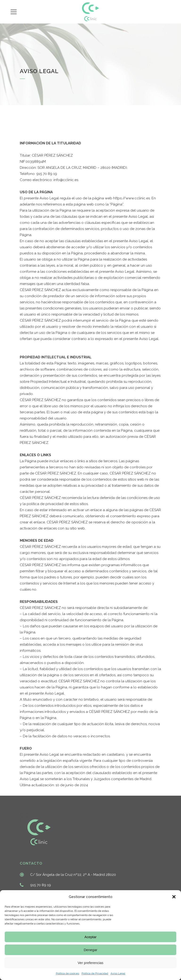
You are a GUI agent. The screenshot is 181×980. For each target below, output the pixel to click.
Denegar (90, 950)
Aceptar (90, 937)
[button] (174, 897)
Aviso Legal (118, 973)
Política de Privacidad (95, 973)
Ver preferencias (90, 963)
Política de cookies (68, 973)
